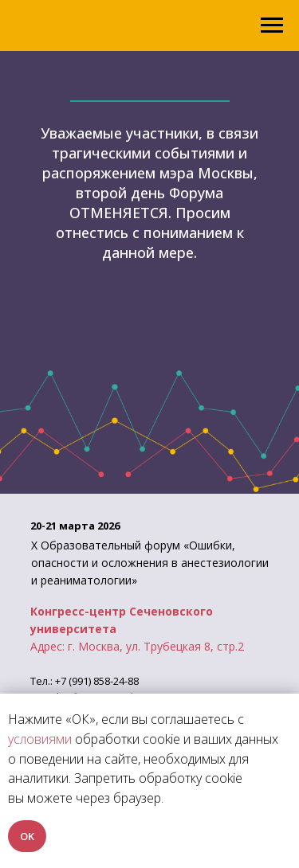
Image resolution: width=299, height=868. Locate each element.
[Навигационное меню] (272, 25)
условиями (40, 739)
